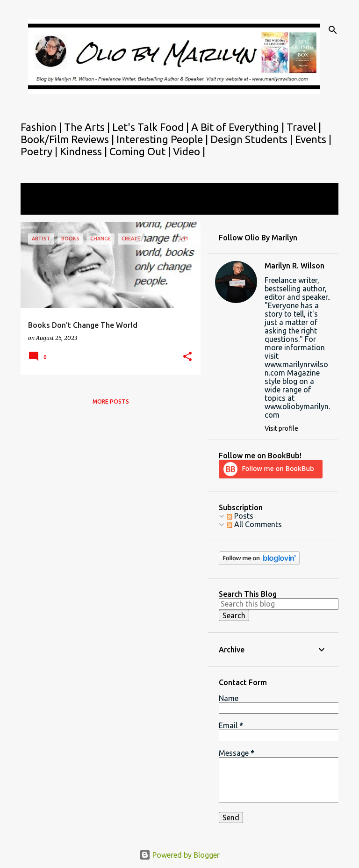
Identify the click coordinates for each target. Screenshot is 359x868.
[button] (187, 357)
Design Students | (253, 139)
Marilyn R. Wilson (294, 266)
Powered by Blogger (179, 855)
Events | (313, 139)
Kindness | (85, 151)
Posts (240, 516)
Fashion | (42, 127)
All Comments (254, 524)
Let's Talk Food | (152, 127)
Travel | (304, 127)
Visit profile (281, 428)
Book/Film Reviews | (68, 139)
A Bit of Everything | (239, 127)
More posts (111, 401)
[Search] (333, 30)
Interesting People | (163, 139)
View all (40, 206)
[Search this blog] (279, 604)
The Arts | (88, 127)
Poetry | (40, 151)
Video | (189, 151)
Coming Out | (141, 151)
